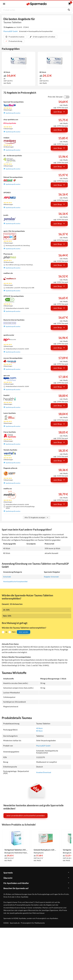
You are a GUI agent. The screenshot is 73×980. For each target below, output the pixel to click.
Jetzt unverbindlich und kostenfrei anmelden (26, 816)
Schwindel (7, 577)
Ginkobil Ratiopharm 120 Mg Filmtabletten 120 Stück (46, 850)
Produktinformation (15, 37)
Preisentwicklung (14, 41)
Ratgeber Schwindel (53, 577)
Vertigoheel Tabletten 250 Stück (16, 850)
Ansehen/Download (44, 772)
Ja (6, 632)
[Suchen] (68, 10)
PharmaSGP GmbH (11, 31)
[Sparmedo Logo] (37, 4)
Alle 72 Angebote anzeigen (36, 517)
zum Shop (59, 112)
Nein (14, 632)
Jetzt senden (24, 632)
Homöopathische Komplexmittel (16, 581)
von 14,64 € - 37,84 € (16, 27)
